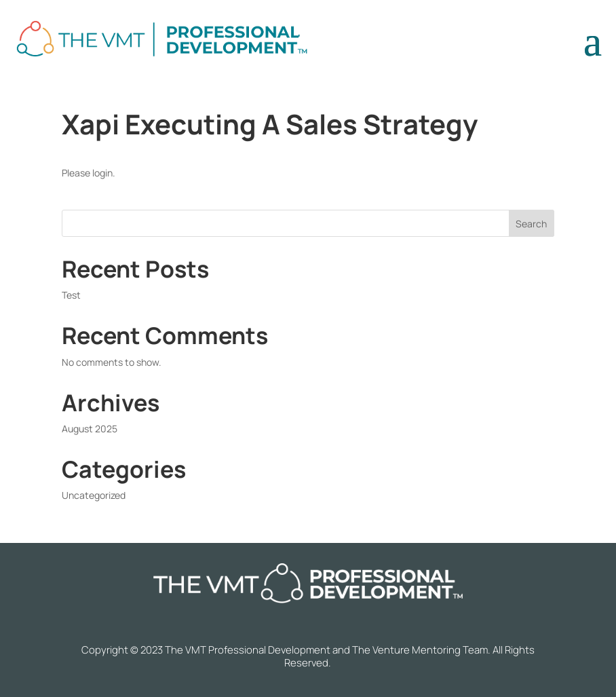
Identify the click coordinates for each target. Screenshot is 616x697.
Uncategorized (94, 495)
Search (531, 224)
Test (71, 295)
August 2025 (90, 429)
